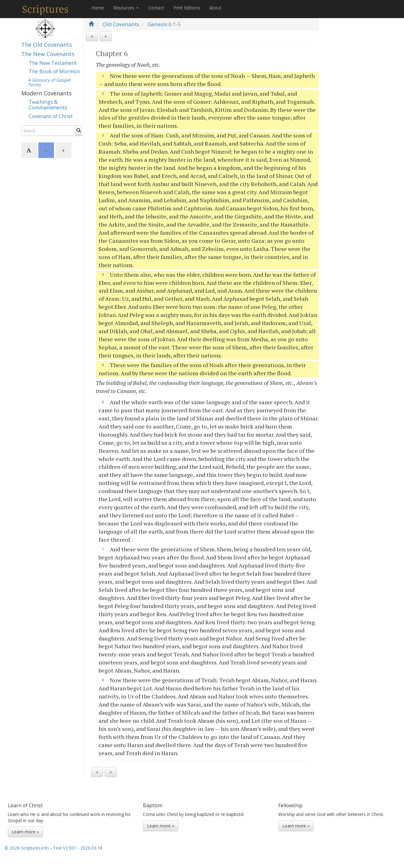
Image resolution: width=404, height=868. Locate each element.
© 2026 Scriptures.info (27, 848)
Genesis (158, 24)
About (215, 8)
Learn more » (25, 832)
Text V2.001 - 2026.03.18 (78, 848)
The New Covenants (48, 54)
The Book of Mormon (54, 71)
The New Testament (53, 63)
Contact (156, 8)
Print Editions (187, 8)
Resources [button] (126, 8)
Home (98, 8)
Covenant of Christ (51, 116)
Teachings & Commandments (48, 105)
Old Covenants (121, 24)
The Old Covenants (47, 45)
